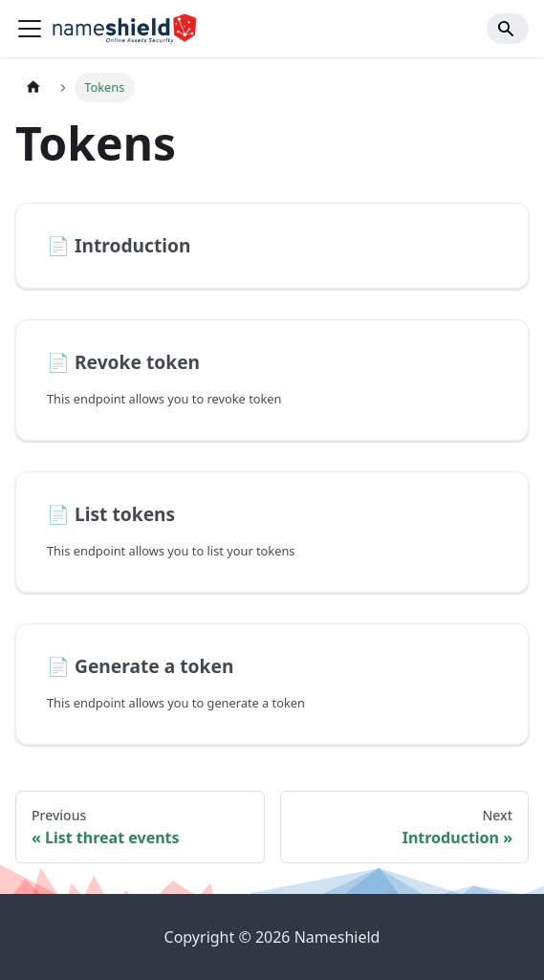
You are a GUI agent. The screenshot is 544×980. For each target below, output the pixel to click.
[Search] (508, 29)
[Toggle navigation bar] (30, 29)
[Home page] (33, 87)
